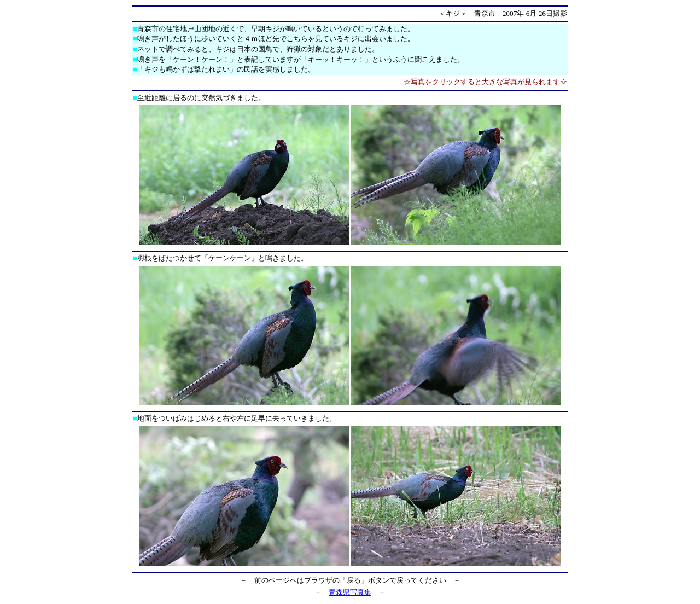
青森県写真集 (350, 592)
